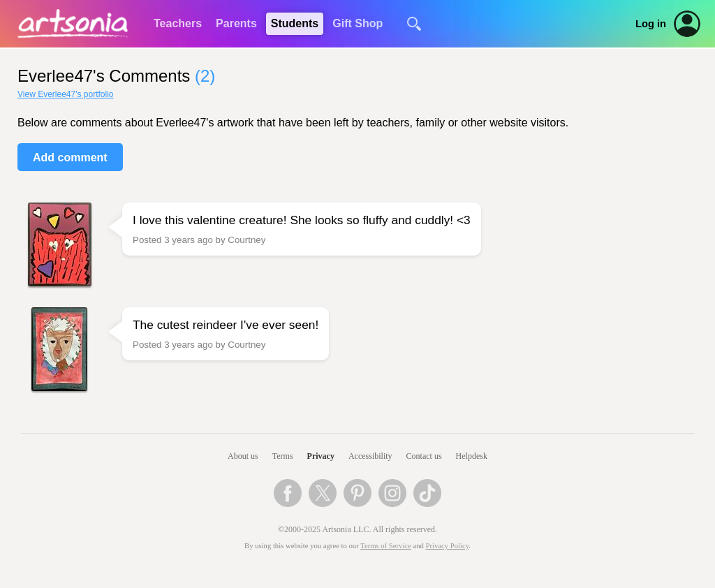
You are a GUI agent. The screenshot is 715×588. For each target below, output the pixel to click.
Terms (283, 456)
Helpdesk (472, 456)
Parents (236, 23)
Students (295, 23)
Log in (651, 24)
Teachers (178, 23)
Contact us (424, 456)
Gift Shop (357, 23)
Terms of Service (386, 546)
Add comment (70, 157)
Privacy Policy (448, 546)
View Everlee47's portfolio (65, 94)
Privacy (321, 456)
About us (243, 456)
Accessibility (370, 456)
